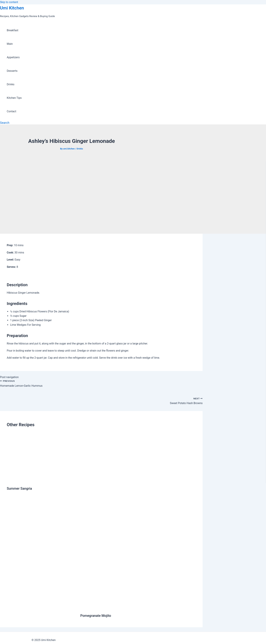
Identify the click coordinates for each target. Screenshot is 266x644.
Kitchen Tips (14, 98)
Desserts (12, 71)
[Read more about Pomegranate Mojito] (138, 607)
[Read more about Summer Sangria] (41, 480)
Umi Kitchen (12, 8)
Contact (11, 111)
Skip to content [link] (9, 2)
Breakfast (13, 30)
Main (10, 44)
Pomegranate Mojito (96, 616)
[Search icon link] (5, 123)
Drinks (11, 84)
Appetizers (13, 57)
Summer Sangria (19, 488)
